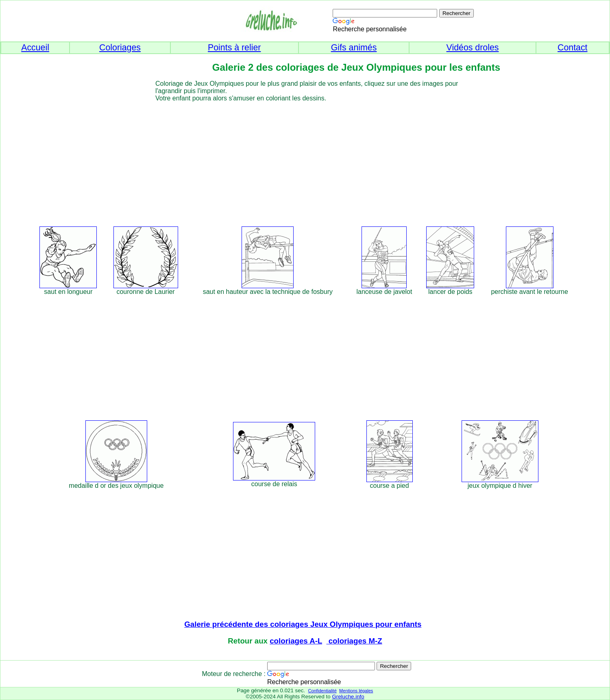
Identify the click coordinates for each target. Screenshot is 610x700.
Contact (573, 48)
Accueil (35, 48)
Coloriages (120, 48)
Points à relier (234, 48)
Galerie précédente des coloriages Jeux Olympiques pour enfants (303, 624)
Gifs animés (354, 48)
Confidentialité (322, 691)
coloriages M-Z (354, 641)
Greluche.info (348, 697)
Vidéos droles (473, 48)
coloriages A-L (296, 641)
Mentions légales (356, 691)
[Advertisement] (320, 159)
